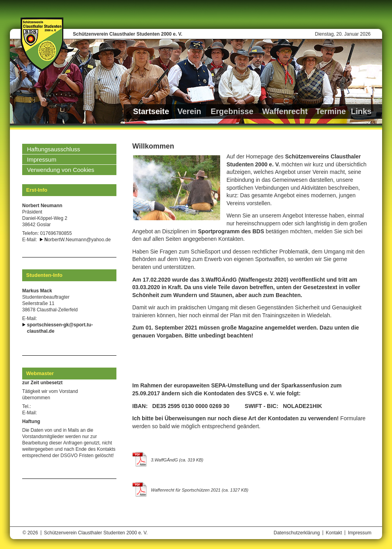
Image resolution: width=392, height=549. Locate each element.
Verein (189, 111)
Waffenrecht (285, 111)
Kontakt (334, 533)
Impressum (42, 159)
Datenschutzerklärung (297, 533)
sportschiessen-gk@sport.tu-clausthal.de (60, 328)
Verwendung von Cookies (61, 170)
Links (361, 111)
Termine (331, 111)
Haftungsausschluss (53, 149)
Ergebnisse (232, 111)
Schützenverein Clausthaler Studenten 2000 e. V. (127, 34)
